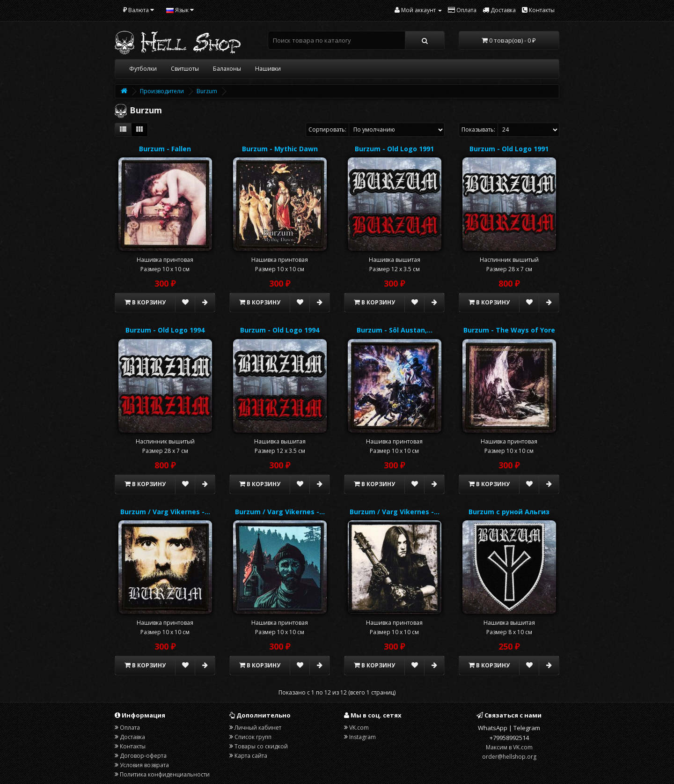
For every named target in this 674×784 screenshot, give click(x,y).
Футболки (143, 69)
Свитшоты (185, 69)
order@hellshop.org (509, 757)
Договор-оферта (143, 756)
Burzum (207, 91)
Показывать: (478, 129)
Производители (162, 91)
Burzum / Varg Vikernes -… (165, 512)
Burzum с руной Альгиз (509, 512)
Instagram (363, 737)
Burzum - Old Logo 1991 (394, 149)
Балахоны (227, 69)
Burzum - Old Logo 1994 (165, 330)
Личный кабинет (258, 728)
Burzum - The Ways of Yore (509, 330)
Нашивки (268, 69)
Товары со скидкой (261, 746)
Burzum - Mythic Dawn (280, 149)
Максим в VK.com (509, 747)
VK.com (359, 728)
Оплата (130, 728)
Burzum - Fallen (165, 149)
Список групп (253, 737)
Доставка (132, 737)
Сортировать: (327, 129)
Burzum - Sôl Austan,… (395, 330)
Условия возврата (144, 765)
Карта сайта (251, 756)
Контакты (133, 746)
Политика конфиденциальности (165, 774)
